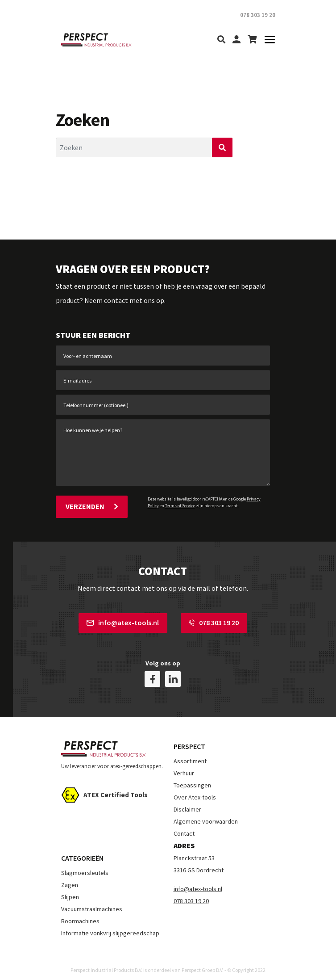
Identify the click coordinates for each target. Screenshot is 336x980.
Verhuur (184, 766)
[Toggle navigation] (267, 40)
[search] (221, 40)
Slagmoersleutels (85, 866)
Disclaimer (187, 803)
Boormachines (80, 914)
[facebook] (152, 672)
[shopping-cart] (252, 40)
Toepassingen (192, 778)
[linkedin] (173, 672)
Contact (184, 827)
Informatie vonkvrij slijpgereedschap (110, 926)
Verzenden (92, 506)
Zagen (70, 878)
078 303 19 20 (214, 621)
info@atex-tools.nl (123, 621)
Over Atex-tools (195, 791)
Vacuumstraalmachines (92, 902)
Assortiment (190, 754)
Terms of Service (180, 506)
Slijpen (70, 890)
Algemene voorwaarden (206, 815)
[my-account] (236, 40)
